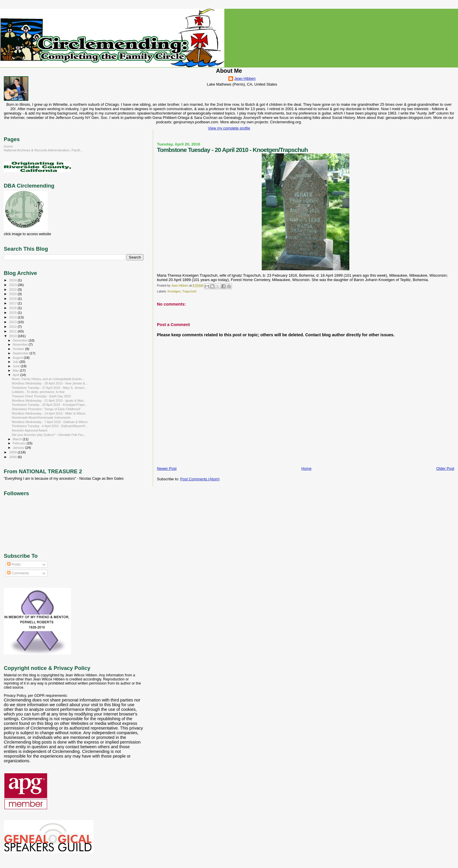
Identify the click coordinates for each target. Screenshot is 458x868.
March (18, 439)
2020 (13, 294)
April (17, 375)
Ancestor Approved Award (30, 430)
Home (307, 468)
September (21, 353)
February (20, 443)
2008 (13, 457)
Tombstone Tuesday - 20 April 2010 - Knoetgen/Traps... (50, 405)
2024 (13, 280)
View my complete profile (229, 128)
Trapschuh (189, 291)
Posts (14, 564)
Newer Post (167, 468)
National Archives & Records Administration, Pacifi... (43, 150)
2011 (13, 331)
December (21, 340)
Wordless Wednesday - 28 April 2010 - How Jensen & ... (50, 383)
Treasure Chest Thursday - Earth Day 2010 (41, 396)
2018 (13, 298)
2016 (13, 308)
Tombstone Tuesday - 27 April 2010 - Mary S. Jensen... (49, 388)
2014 (13, 317)
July (16, 362)
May (16, 370)
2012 (13, 326)
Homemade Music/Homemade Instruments (41, 417)
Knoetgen (174, 291)
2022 (13, 289)
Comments (18, 573)
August (18, 358)
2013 (13, 322)
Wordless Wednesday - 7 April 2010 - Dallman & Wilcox (50, 422)
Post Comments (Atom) (200, 479)
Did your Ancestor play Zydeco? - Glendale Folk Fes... (49, 435)
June (17, 366)
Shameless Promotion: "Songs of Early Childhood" (46, 409)
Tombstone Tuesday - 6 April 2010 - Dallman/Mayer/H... (50, 426)
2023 (13, 285)
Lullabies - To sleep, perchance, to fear (38, 392)
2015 (13, 312)
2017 (13, 303)
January (19, 448)
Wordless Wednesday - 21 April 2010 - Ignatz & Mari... (49, 401)
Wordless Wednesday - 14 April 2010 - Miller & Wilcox (48, 413)
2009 (13, 452)
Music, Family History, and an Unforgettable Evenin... (48, 379)
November (21, 344)
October (19, 349)
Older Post (445, 468)
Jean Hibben (245, 78)
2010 (13, 336)
